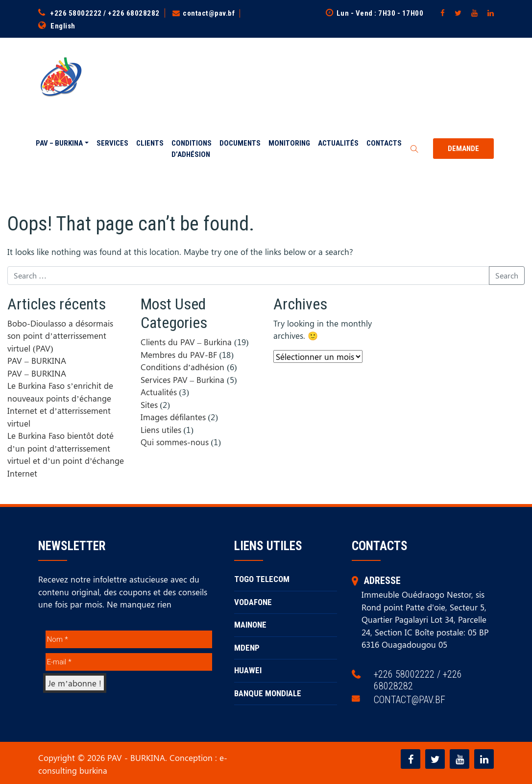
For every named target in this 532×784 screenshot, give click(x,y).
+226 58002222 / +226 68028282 (105, 13)
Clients (150, 143)
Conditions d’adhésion (192, 149)
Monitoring (289, 143)
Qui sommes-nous (175, 442)
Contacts (384, 143)
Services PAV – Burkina (183, 379)
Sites (149, 404)
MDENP (247, 647)
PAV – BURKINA (59, 143)
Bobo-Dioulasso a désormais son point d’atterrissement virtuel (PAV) (60, 335)
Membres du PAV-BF (179, 354)
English (63, 26)
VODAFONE (253, 602)
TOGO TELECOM (262, 579)
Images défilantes (173, 417)
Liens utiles (161, 429)
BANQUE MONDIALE (268, 693)
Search (507, 275)
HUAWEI (248, 670)
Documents (240, 143)
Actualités (338, 143)
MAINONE (250, 625)
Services (112, 143)
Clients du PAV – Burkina (186, 342)
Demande (463, 149)
